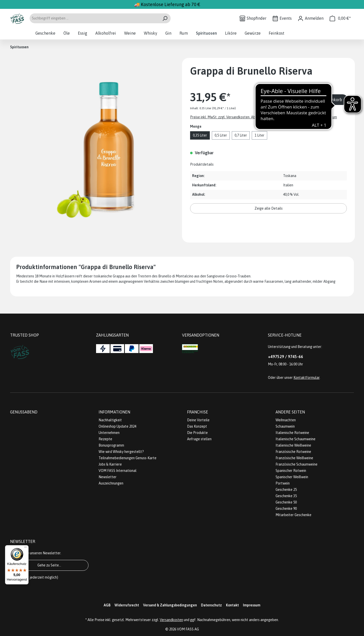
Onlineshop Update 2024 (117, 426)
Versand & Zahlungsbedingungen (170, 605)
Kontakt (232, 605)
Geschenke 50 (286, 502)
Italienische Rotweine (292, 433)
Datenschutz (211, 605)
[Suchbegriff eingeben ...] (94, 18)
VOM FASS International (118, 471)
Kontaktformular (306, 378)
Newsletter (108, 477)
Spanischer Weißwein (292, 477)
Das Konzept (197, 426)
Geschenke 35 (286, 496)
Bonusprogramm (111, 445)
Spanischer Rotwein (291, 471)
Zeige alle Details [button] (269, 208)
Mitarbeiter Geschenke (293, 515)
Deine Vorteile (198, 420)
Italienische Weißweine (293, 445)
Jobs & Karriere (110, 464)
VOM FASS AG (188, 629)
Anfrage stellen (199, 439)
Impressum (252, 605)
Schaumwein (285, 426)
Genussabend (24, 412)
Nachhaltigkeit (110, 420)
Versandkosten (171, 620)
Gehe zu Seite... (49, 565)
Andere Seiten (290, 412)
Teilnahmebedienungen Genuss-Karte (128, 458)
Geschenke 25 (286, 490)
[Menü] (26, 548)
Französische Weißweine (294, 458)
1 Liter (259, 135)
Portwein (283, 483)
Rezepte (105, 439)
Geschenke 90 (286, 509)
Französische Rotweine (293, 452)
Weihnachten (286, 420)
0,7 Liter (241, 135)
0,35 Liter (200, 135)
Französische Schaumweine (297, 464)
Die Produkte (197, 433)
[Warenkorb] (340, 18)
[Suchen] (165, 18)
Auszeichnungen (111, 483)
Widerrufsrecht (127, 605)
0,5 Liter (221, 135)
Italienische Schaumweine (295, 439)
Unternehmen (109, 433)
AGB (107, 605)
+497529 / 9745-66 (286, 357)
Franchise (198, 412)
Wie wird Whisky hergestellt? (121, 452)
